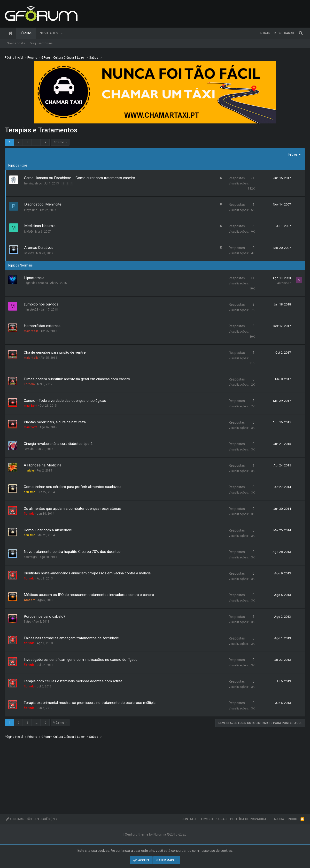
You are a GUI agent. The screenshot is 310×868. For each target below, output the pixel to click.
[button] (62, 33)
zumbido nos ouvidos (41, 304)
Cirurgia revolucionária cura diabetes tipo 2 (58, 444)
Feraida (29, 449)
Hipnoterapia (34, 278)
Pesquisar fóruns (41, 43)
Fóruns (26, 33)
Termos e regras (213, 819)
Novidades (49, 33)
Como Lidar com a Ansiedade (48, 530)
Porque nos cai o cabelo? (45, 617)
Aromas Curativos (39, 248)
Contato (189, 819)
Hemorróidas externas (42, 326)
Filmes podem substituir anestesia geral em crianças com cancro (77, 379)
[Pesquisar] (301, 33)
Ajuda (279, 819)
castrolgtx (31, 557)
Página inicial (10, 33)
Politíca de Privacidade (250, 819)
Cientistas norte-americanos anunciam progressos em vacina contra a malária (87, 573)
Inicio (292, 819)
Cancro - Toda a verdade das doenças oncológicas (65, 401)
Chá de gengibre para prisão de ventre (55, 352)
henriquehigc (33, 183)
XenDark (15, 819)
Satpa (27, 622)
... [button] (36, 142)
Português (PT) (42, 819)
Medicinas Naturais (40, 226)
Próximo (58, 142)
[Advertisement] (150, 773)
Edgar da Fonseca (36, 283)
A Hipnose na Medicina (43, 465)
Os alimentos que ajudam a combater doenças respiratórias (72, 509)
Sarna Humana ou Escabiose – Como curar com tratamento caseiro (80, 178)
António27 (284, 283)
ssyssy (29, 253)
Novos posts (16, 43)
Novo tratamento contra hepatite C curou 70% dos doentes (72, 552)
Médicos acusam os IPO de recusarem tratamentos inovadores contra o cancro (89, 595)
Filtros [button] (293, 154)
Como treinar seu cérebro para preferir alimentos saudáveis (73, 487)
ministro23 (31, 310)
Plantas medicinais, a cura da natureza (55, 422)
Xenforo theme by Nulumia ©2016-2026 (156, 834)
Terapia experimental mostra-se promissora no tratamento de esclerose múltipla (90, 703)
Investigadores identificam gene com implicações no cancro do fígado (81, 660)
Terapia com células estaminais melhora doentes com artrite (73, 681)
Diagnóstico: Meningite (43, 204)
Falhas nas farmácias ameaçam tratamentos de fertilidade (71, 638)
